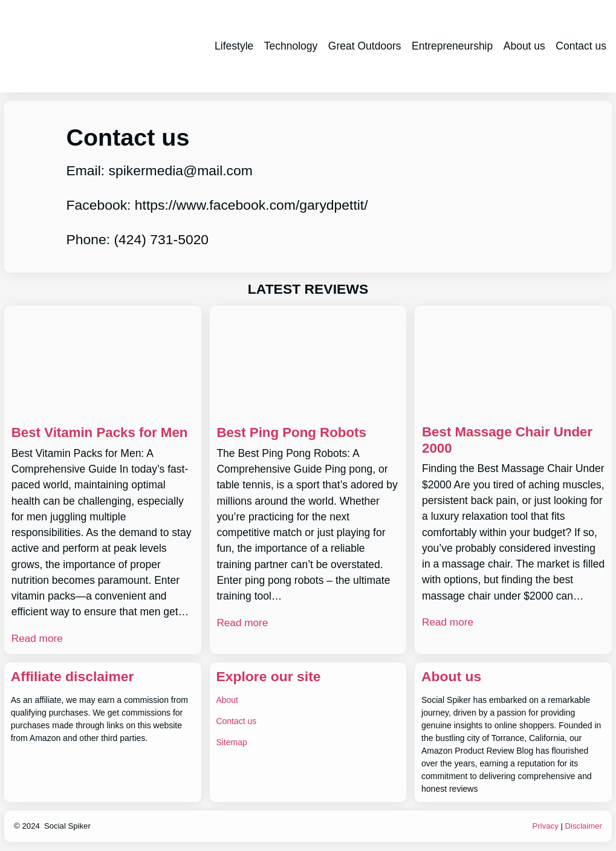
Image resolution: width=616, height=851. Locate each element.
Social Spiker (67, 825)
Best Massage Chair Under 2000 (510, 441)
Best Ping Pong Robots (293, 432)
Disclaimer (583, 825)
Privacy (545, 825)
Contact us (236, 720)
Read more (38, 638)
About (227, 699)
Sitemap (231, 742)
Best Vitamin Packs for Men (102, 432)
